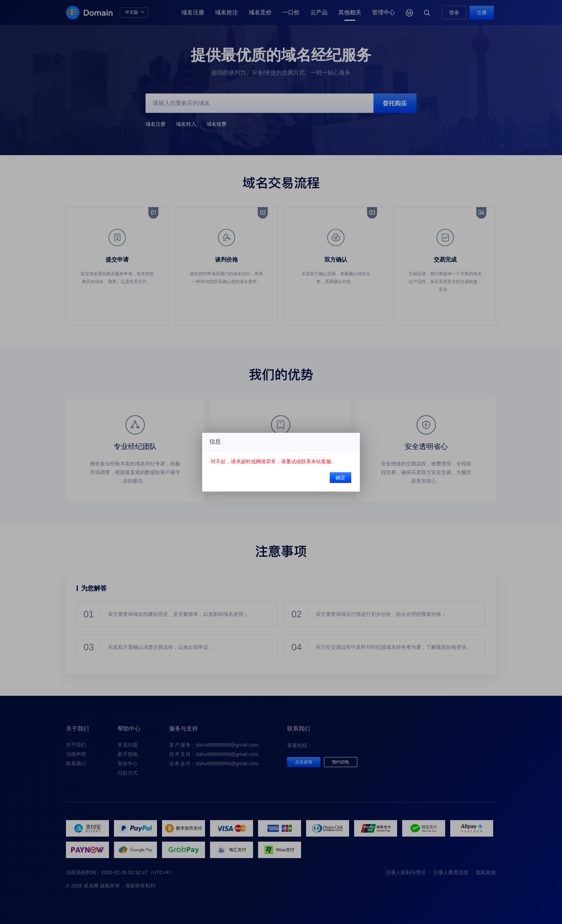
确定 (333, 475)
